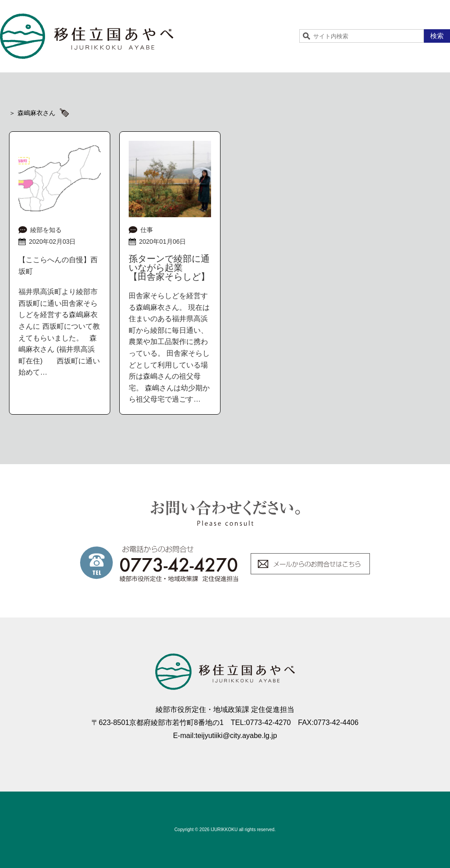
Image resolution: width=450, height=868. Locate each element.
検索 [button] (437, 36)
